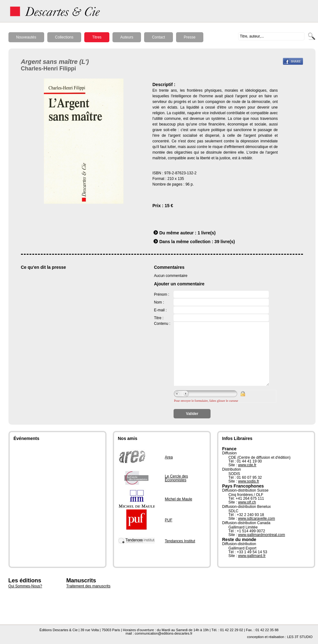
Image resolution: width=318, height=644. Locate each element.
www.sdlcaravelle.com (257, 519)
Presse (190, 37)
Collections (64, 37)
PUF (169, 520)
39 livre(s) (224, 242)
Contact (158, 37)
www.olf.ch (247, 502)
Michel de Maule (178, 499)
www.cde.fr (247, 465)
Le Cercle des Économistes (176, 478)
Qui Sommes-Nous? (25, 586)
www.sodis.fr (249, 481)
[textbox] (271, 36)
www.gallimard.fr (252, 556)
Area (169, 457)
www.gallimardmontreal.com (262, 535)
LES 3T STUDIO (300, 637)
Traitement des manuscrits (89, 586)
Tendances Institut (180, 541)
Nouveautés (26, 37)
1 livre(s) (207, 233)
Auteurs (127, 37)
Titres (97, 37)
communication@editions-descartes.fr (164, 633)
